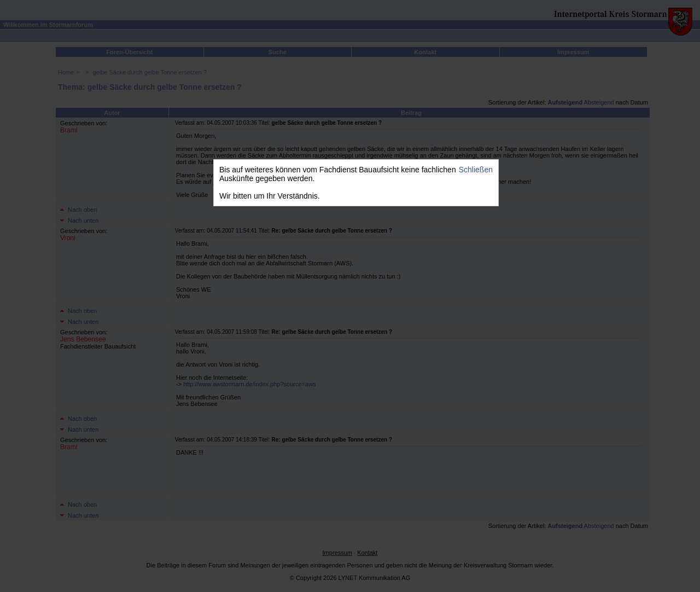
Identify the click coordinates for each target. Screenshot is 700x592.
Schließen (476, 170)
